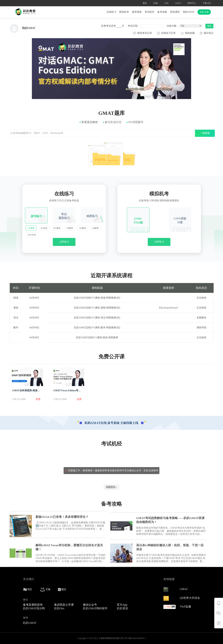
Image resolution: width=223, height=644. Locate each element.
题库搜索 (137, 12)
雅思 (145, 3)
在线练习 (111, 12)
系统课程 (175, 12)
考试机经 (149, 12)
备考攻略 (162, 12)
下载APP (207, 3)
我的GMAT (189, 12)
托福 (156, 3)
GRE (166, 3)
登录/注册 (204, 12)
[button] (14, 69)
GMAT (178, 3)
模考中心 (192, 3)
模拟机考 (124, 12)
